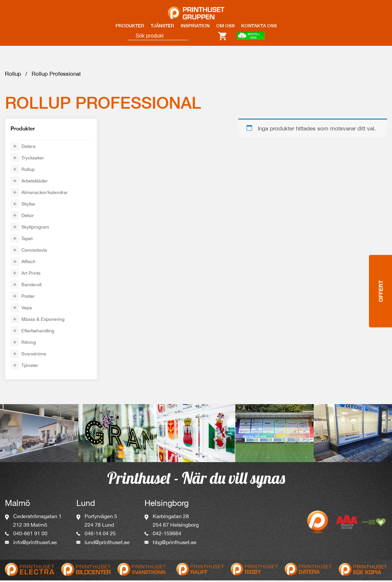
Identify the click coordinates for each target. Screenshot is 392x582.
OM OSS (225, 26)
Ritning (29, 344)
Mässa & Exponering (43, 321)
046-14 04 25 (100, 535)
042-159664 (167, 535)
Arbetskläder (35, 182)
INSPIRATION (195, 26)
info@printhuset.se (35, 544)
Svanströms (34, 355)
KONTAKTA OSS (259, 26)
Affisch (28, 263)
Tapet (27, 240)
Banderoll (31, 286)
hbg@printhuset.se (175, 544)
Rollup (13, 75)
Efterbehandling (38, 332)
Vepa (27, 309)
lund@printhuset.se (107, 544)
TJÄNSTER (162, 26)
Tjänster (30, 367)
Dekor (28, 217)
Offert (381, 291)
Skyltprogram (35, 229)
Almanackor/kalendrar (45, 194)
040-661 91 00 (30, 535)
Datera (28, 148)
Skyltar (28, 206)
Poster (28, 298)
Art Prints (31, 275)
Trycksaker (33, 159)
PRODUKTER (130, 26)
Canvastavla (34, 252)
